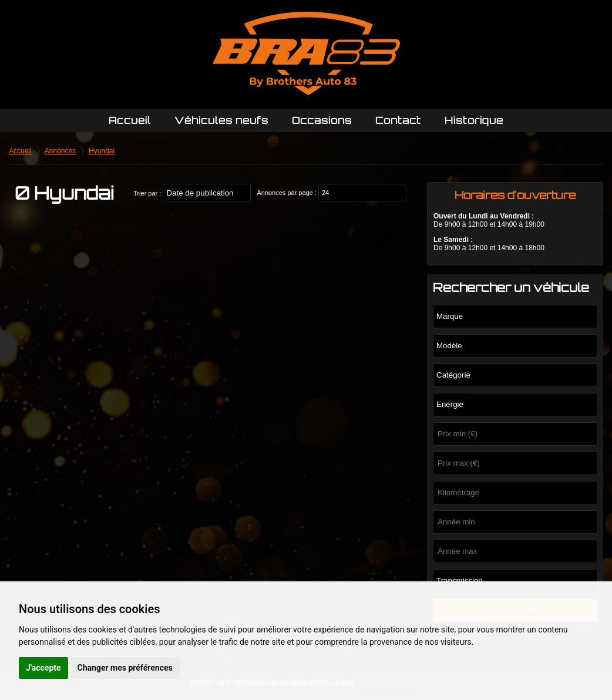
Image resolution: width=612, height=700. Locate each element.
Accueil (130, 120)
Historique (474, 120)
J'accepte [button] (43, 668)
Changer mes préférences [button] (125, 668)
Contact (398, 120)
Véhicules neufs (221, 120)
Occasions (322, 120)
